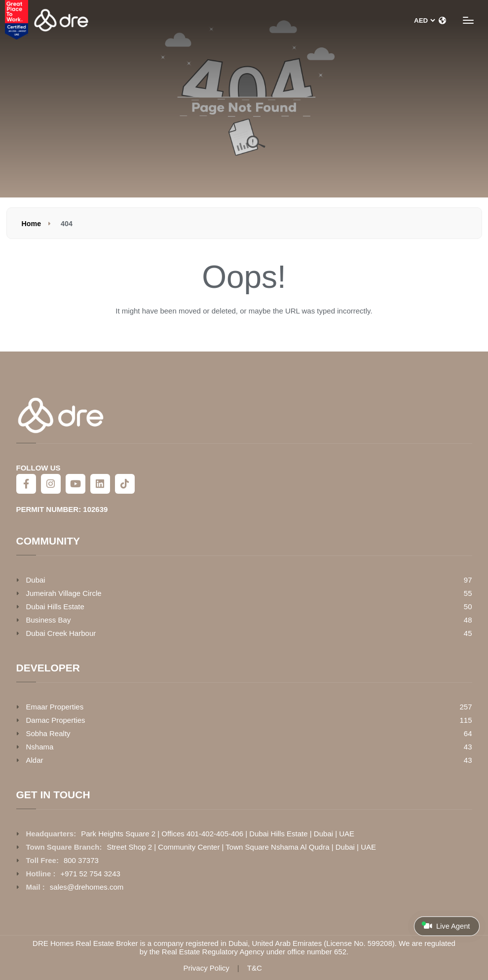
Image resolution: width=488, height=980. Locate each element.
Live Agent (446, 926)
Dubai (36, 580)
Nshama (40, 747)
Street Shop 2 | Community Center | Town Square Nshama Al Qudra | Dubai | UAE (241, 847)
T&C (255, 968)
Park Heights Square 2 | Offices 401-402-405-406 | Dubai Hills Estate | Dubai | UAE (218, 834)
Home (32, 224)
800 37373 (81, 860)
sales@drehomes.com (87, 887)
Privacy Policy (206, 968)
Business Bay (49, 620)
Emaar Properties (55, 707)
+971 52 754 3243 (91, 874)
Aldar (35, 760)
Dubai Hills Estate (55, 607)
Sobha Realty (48, 733)
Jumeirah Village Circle (64, 593)
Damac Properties (56, 720)
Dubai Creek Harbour (61, 633)
